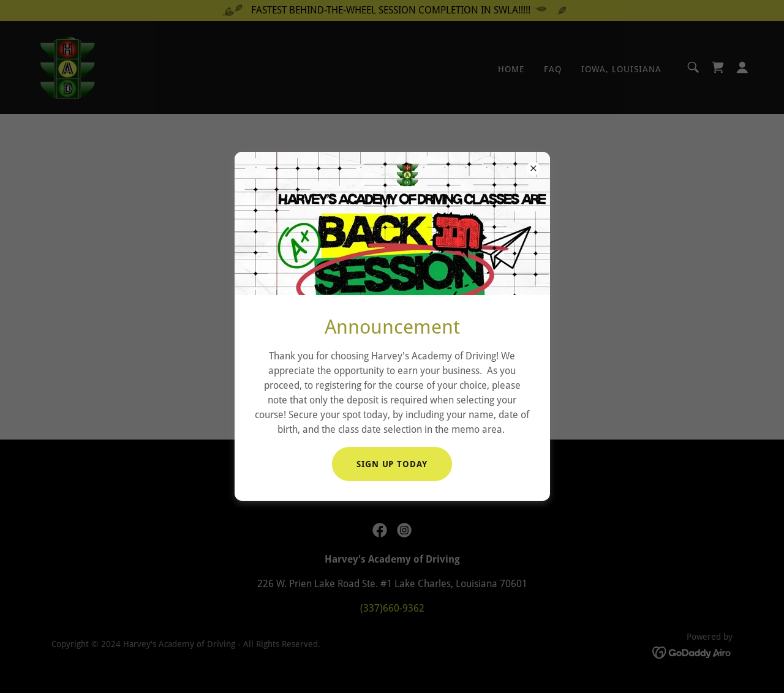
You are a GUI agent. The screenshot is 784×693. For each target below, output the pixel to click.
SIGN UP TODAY (392, 464)
